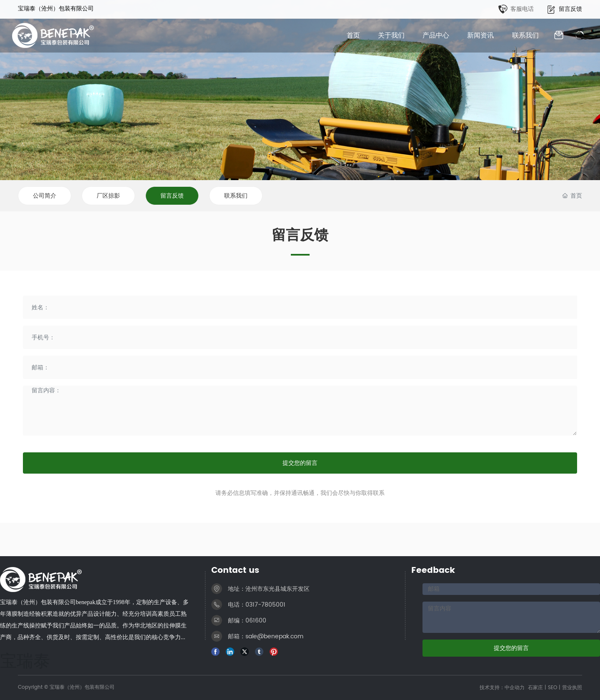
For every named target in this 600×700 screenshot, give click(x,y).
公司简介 (45, 196)
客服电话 (522, 9)
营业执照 (572, 688)
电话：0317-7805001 (257, 605)
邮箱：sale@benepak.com (266, 636)
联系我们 (236, 196)
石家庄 (535, 688)
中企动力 (515, 688)
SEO (552, 688)
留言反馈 (570, 9)
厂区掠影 (108, 196)
